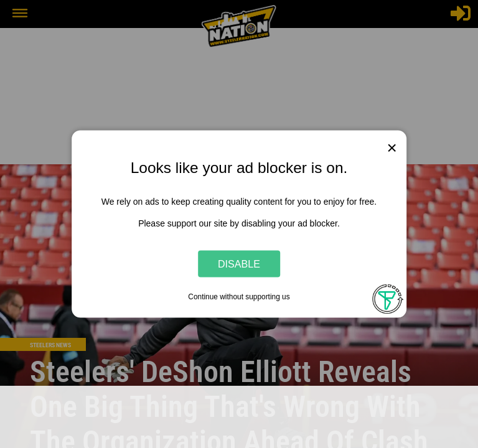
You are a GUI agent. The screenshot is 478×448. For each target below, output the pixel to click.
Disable (239, 263)
